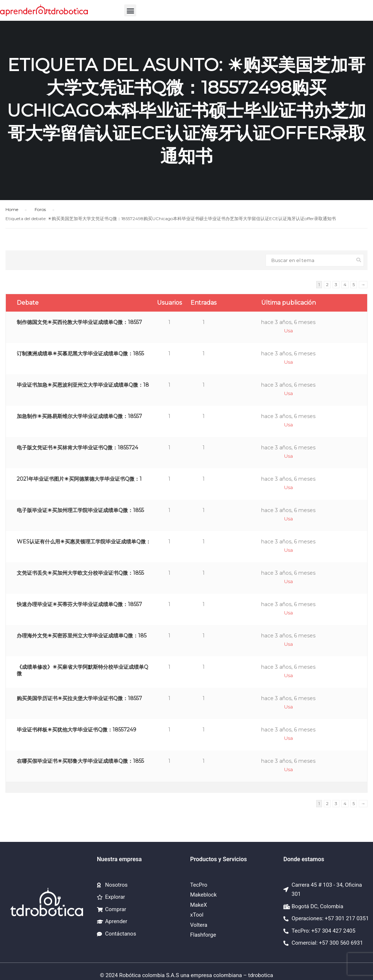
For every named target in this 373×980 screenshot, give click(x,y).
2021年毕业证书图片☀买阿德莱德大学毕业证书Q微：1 (79, 479)
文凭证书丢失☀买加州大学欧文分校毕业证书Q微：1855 (80, 573)
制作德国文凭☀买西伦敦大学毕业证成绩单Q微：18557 (79, 322)
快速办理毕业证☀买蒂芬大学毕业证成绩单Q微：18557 (79, 604)
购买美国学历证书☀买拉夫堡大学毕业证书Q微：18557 (79, 698)
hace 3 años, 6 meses (288, 322)
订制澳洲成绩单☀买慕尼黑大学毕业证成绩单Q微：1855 (80, 354)
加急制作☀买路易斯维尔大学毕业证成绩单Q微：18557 (79, 416)
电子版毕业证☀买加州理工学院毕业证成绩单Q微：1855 (80, 510)
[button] (130, 10)
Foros (40, 209)
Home (12, 209)
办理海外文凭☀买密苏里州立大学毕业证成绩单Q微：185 (82, 636)
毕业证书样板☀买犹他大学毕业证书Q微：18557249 (76, 730)
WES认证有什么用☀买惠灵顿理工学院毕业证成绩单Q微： (84, 542)
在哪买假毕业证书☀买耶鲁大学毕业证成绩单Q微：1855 (80, 761)
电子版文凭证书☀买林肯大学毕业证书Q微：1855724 (77, 448)
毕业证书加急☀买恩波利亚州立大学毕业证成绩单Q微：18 (83, 385)
